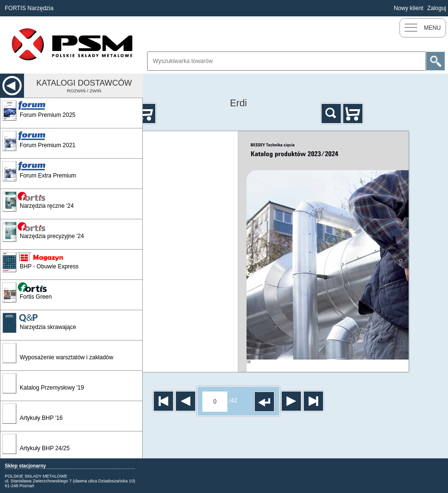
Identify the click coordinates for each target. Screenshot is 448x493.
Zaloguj (437, 8)
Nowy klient (408, 8)
